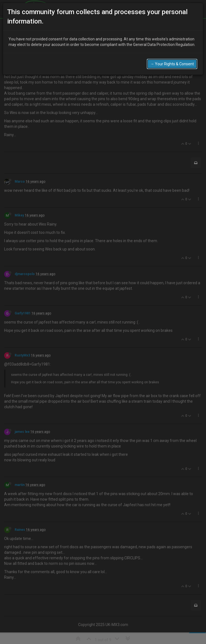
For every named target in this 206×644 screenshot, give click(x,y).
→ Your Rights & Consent (172, 64)
